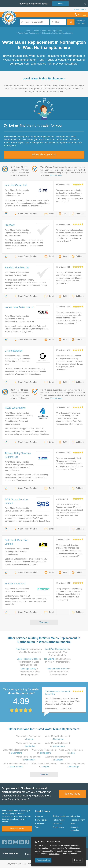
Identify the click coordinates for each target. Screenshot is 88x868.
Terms (38, 827)
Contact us (40, 824)
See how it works (17, 829)
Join (60, 3)
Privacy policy (41, 820)
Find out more (56, 175)
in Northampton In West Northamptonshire (57, 652)
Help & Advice (59, 820)
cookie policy (54, 854)
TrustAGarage (31, 854)
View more (44, 622)
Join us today (72, 794)
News (73, 824)
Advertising (75, 816)
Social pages (58, 827)
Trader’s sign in (80, 9)
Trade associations (61, 816)
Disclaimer (57, 824)
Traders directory (78, 820)
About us (39, 816)
